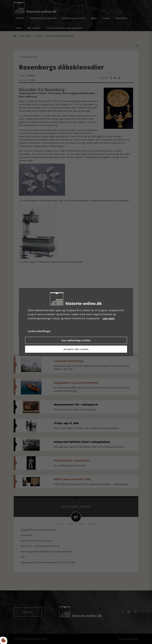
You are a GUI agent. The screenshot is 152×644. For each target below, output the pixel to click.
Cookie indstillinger (39, 331)
